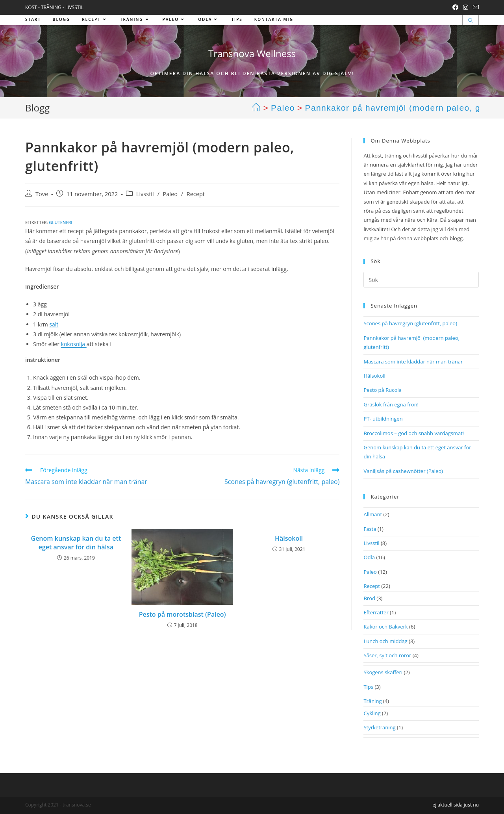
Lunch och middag (385, 641)
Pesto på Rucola (382, 390)
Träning (372, 701)
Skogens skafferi (383, 672)
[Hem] (256, 108)
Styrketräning (379, 727)
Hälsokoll (289, 538)
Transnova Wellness (252, 53)
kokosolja (74, 344)
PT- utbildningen (383, 419)
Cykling (372, 713)
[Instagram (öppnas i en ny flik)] (466, 7)
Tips (368, 687)
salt (54, 324)
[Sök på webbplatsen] (471, 21)
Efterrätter (376, 612)
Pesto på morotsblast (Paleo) (183, 614)
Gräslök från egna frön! (391, 404)
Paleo (170, 194)
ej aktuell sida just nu (456, 805)
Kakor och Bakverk (385, 627)
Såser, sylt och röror (387, 655)
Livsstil (145, 194)
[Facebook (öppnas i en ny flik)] (455, 7)
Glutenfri (60, 222)
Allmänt (373, 514)
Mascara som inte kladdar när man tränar (413, 362)
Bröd (369, 598)
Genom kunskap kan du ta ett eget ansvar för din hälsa (76, 543)
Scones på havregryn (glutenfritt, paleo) (410, 323)
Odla (369, 557)
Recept (196, 194)
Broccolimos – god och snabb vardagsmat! (414, 433)
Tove (42, 194)
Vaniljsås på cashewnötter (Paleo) (403, 471)
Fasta (370, 529)
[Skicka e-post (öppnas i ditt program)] (475, 7)
